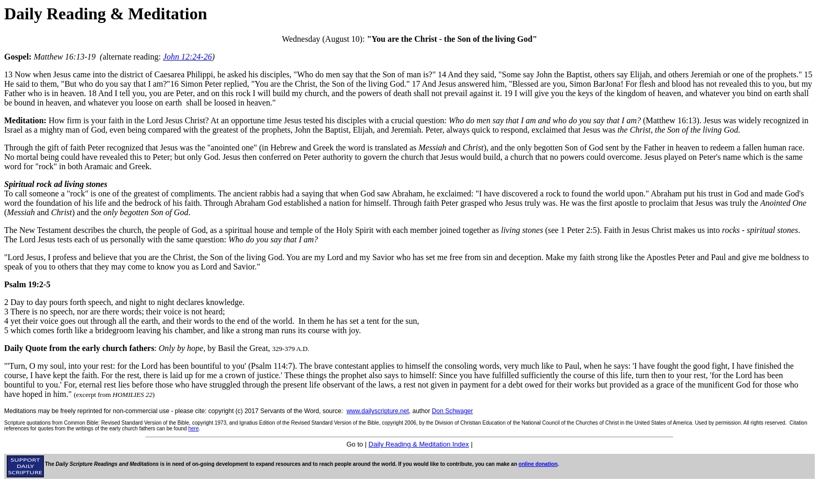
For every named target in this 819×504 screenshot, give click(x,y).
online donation (538, 464)
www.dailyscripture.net (377, 411)
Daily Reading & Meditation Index (419, 444)
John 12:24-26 (188, 57)
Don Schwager (453, 411)
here (193, 429)
